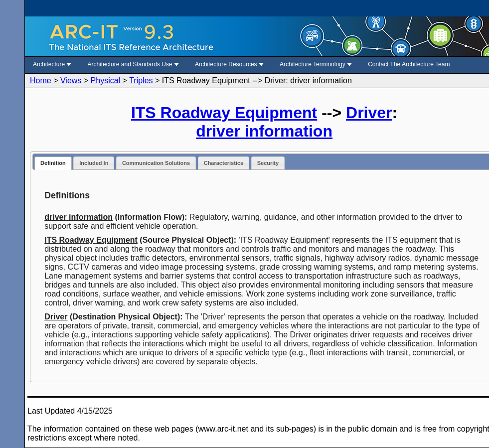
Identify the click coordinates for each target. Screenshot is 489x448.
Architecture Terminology (316, 64)
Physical (106, 80)
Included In (94, 163)
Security (268, 163)
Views (71, 80)
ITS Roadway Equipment (224, 113)
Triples (141, 80)
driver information (264, 131)
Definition (53, 163)
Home (41, 80)
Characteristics (224, 163)
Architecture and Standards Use (133, 64)
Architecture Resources (229, 64)
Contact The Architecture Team (409, 64)
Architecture (52, 64)
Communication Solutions (156, 163)
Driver (369, 113)
